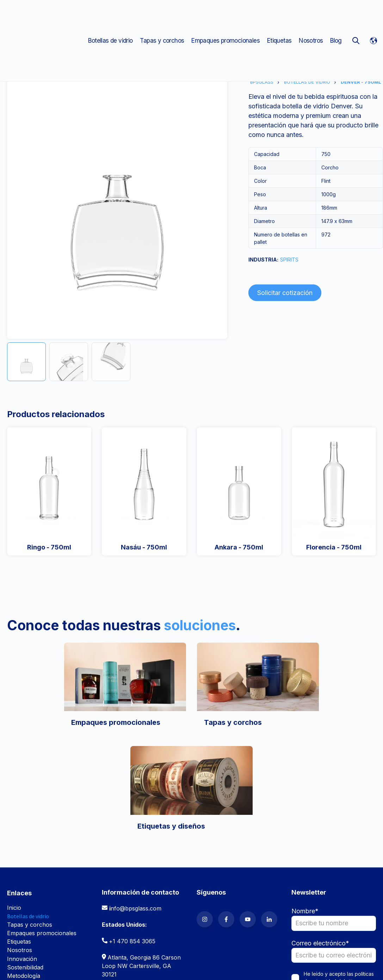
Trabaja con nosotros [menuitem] (36, 886)
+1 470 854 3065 (132, 834)
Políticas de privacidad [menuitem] (109, 964)
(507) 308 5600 (130, 899)
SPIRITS (289, 260)
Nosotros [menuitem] (311, 14)
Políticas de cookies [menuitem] (33, 972)
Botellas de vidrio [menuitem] (110, 14)
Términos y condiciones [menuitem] (39, 964)
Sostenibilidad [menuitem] (25, 860)
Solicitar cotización (285, 293)
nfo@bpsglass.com (136, 801)
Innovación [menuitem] (22, 852)
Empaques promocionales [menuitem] (226, 14)
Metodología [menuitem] (24, 869)
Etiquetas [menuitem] (279, 14)
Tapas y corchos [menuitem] (162, 14)
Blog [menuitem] (336, 14)
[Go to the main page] (44, 14)
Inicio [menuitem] (14, 801)
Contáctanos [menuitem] (24, 894)
